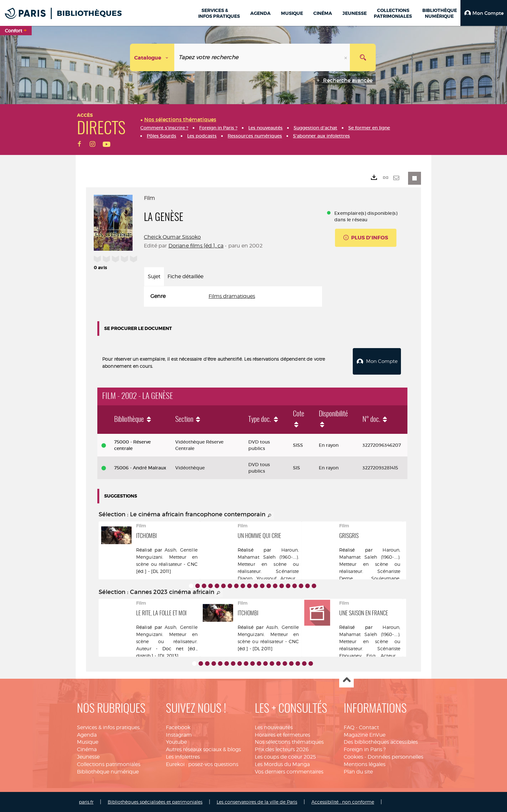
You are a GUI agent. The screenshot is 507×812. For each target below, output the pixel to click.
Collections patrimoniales (109, 764)
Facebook (178, 727)
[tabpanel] (233, 296)
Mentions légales (365, 764)
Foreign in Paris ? (365, 749)
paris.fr (86, 802)
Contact (369, 727)
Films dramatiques (232, 296)
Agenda (87, 735)
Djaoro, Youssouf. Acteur (266, 578)
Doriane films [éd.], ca (196, 246)
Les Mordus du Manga (282, 764)
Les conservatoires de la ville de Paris (257, 802)
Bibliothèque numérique (108, 772)
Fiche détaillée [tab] (185, 276)
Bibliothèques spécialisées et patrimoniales (155, 802)
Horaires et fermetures (282, 735)
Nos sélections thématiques (289, 742)
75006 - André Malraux (140, 468)
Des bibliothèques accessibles (381, 742)
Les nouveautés (274, 727)
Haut (346, 680)
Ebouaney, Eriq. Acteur (367, 656)
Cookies (353, 757)
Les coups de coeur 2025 (285, 757)
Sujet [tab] (154, 276)
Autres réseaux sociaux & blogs (203, 749)
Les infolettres (183, 757)
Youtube (176, 742)
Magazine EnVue (365, 735)
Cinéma (87, 749)
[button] (484, 13)
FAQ (349, 727)
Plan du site (358, 772)
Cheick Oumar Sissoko (172, 237)
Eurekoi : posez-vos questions (202, 764)
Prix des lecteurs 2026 (282, 749)
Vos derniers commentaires (289, 772)
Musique (88, 742)
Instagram (179, 735)
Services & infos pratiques (108, 727)
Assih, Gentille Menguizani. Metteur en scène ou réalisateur (167, 557)
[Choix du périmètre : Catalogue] (152, 57)
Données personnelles (395, 757)
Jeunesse (88, 757)
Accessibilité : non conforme (343, 802)
